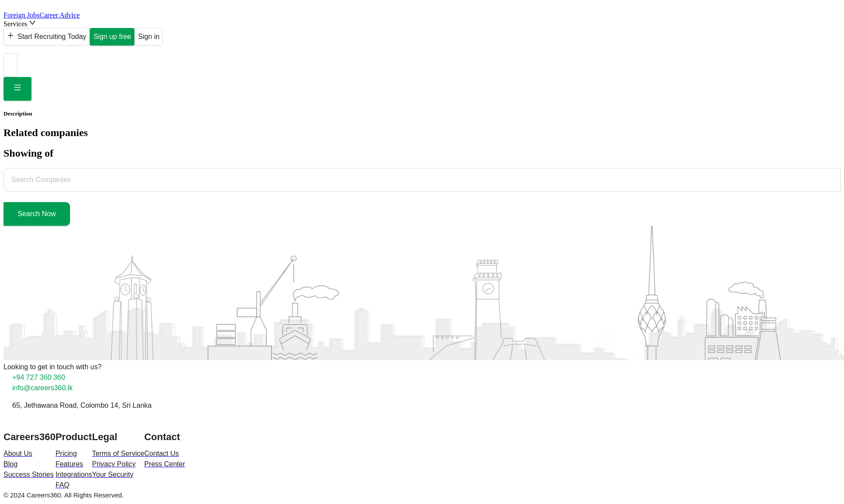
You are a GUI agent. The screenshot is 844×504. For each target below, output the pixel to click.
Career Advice (60, 15)
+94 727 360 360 (39, 377)
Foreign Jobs (21, 15)
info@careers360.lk (42, 388)
